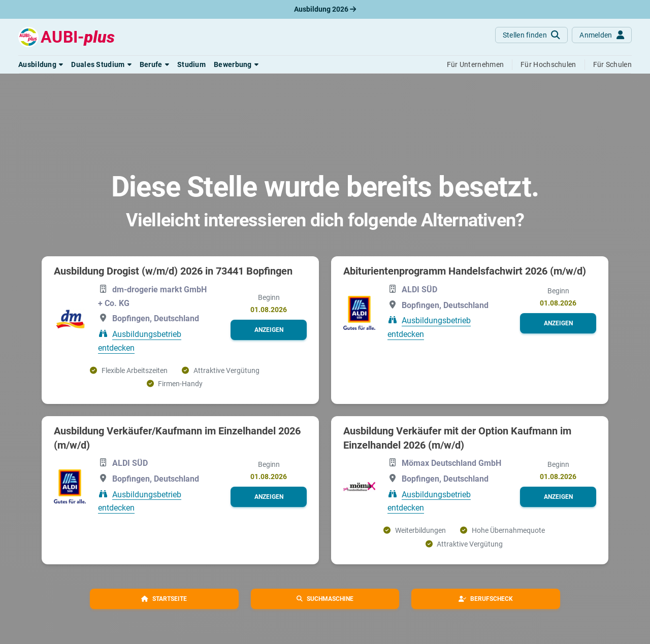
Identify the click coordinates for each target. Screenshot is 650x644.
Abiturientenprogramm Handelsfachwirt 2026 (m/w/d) (465, 271)
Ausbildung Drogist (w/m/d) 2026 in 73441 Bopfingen (173, 271)
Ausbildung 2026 (325, 9)
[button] (41, 64)
